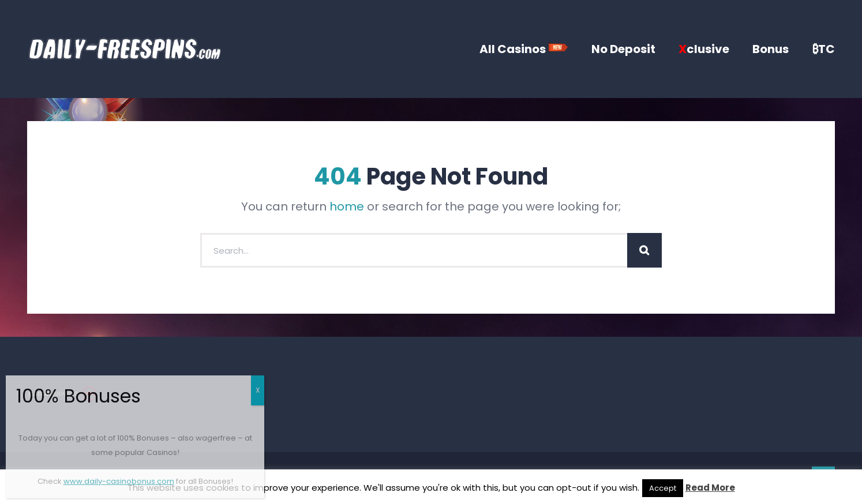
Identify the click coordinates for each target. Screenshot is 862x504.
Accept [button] (663, 488)
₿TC (823, 49)
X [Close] (258, 390)
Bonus (771, 49)
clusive (704, 49)
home (347, 206)
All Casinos (524, 49)
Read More (710, 488)
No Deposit (623, 49)
